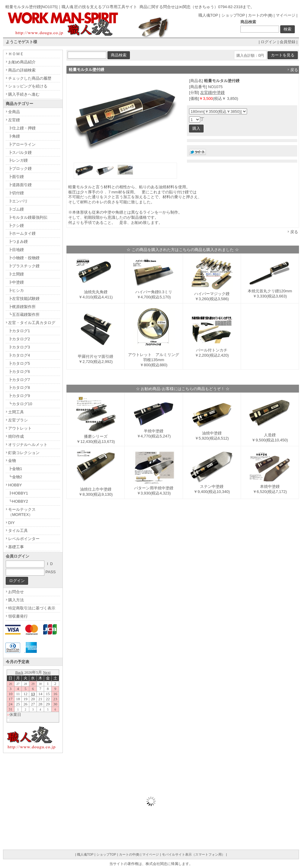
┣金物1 (15, 469)
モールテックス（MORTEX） (22, 512)
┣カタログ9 (19, 396)
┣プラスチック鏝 (24, 266)
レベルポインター (24, 539)
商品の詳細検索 (22, 70)
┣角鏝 (14, 136)
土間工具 (16, 412)
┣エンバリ (18, 201)
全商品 (14, 112)
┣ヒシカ (16, 290)
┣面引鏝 (16, 177)
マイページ (286, 15)
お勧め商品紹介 (22, 62)
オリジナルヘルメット (28, 445)
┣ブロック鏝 (20, 169)
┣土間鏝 (16, 274)
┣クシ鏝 (16, 226)
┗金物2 (15, 477)
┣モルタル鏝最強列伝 (28, 217)
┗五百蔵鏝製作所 (24, 315)
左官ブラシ (18, 420)
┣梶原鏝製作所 (22, 307)
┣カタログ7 (19, 380)
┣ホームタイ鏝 (22, 233)
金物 (12, 461)
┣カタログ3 (19, 347)
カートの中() (260, 15)
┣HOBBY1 (18, 493)
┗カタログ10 (20, 404)
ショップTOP (233, 15)
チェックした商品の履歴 (30, 78)
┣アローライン (22, 144)
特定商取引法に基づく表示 (32, 608)
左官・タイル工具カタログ (32, 323)
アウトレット (20, 428)
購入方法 (16, 600)
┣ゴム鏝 (16, 209)
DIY (11, 523)
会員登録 (288, 42)
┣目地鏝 (16, 250)
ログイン (268, 42)
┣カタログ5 (19, 363)
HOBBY (15, 485)
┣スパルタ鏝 (20, 153)
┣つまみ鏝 (18, 242)
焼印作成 (16, 436)
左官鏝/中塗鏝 (213, 92)
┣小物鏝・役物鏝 (24, 258)
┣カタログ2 (19, 339)
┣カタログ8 (19, 388)
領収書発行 (18, 616)
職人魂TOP (208, 15)
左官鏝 (14, 120)
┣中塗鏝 (16, 282)
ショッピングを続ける (28, 86)
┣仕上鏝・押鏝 (22, 128)
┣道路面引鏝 (20, 185)
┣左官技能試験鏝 (24, 299)
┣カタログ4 (19, 355)
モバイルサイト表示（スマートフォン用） (193, 854)
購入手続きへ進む (24, 94)
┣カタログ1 (19, 331)
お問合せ (16, 592)
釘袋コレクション (24, 453)
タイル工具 (18, 531)
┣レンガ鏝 (18, 160)
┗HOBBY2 (18, 501)
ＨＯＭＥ (16, 54)
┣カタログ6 (19, 372)
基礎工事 (16, 547)
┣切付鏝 (16, 193)
